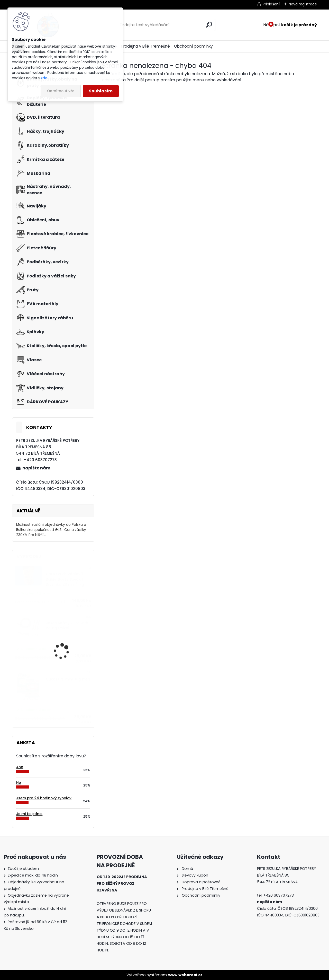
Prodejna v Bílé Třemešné (145, 46)
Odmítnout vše (61, 91)
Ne (19, 783)
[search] (209, 25)
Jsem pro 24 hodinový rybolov (44, 798)
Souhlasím (101, 91)
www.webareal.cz (185, 975)
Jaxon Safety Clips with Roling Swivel (67, 625)
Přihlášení (271, 4)
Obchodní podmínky (193, 46)
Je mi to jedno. (29, 814)
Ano (20, 767)
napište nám (36, 468)
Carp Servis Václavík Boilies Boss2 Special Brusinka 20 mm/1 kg (65, 579)
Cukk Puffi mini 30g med (68, 679)
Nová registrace (303, 4)
